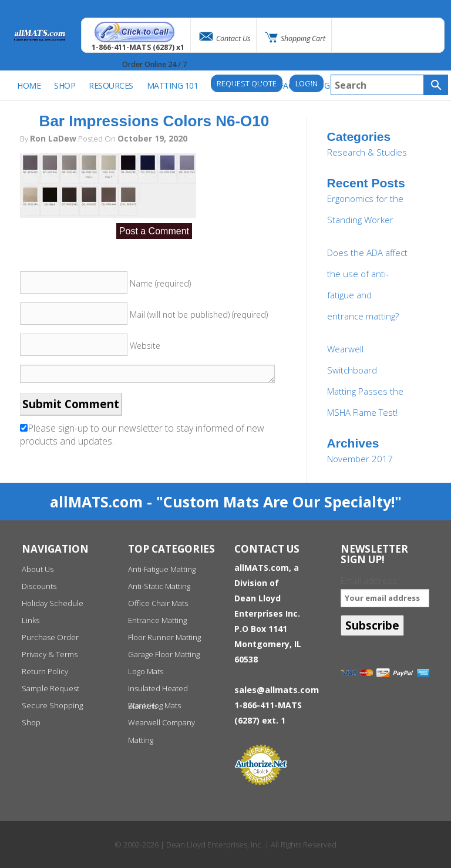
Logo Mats (146, 671)
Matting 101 (173, 85)
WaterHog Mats (154, 705)
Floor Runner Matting (164, 637)
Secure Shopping (52, 705)
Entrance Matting (157, 620)
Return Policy (45, 671)
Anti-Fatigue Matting (162, 569)
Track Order (238, 85)
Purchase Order (50, 637)
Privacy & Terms (50, 654)
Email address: (385, 591)
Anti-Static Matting (159, 586)
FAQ (287, 85)
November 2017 (360, 459)
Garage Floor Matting (164, 654)
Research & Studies (367, 152)
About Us (38, 569)
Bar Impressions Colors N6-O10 (154, 121)
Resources (111, 85)
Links (31, 620)
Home (29, 85)
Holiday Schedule (53, 603)
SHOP (65, 85)
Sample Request (51, 688)
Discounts (39, 586)
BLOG (319, 85)
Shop (31, 722)
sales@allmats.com (277, 689)
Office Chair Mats (158, 603)
